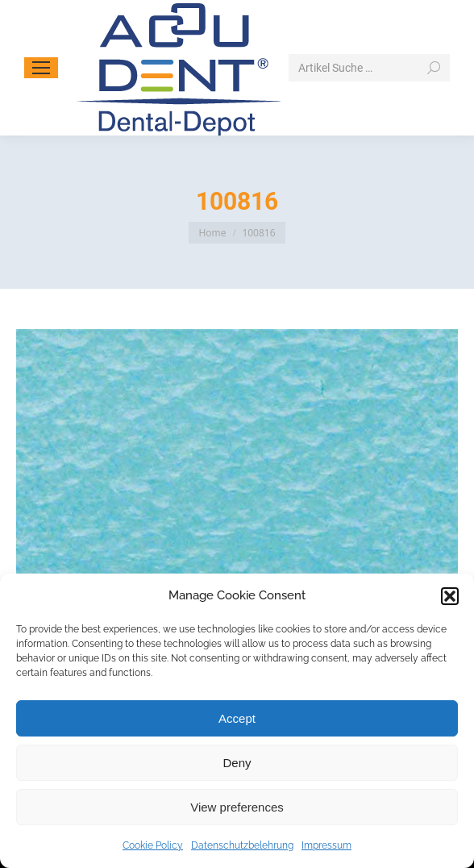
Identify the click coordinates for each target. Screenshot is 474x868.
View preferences (237, 807)
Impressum (326, 845)
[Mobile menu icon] (41, 68)
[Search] (369, 68)
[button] (450, 596)
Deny (237, 763)
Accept (237, 718)
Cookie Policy (153, 845)
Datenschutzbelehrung (242, 845)
